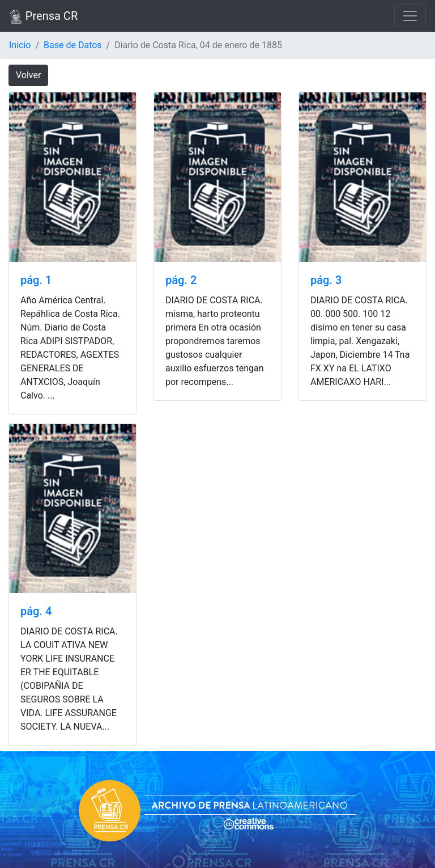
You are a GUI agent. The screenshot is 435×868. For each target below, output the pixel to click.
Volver (28, 75)
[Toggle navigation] (410, 16)
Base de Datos (73, 45)
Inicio (20, 45)
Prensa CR (43, 17)
